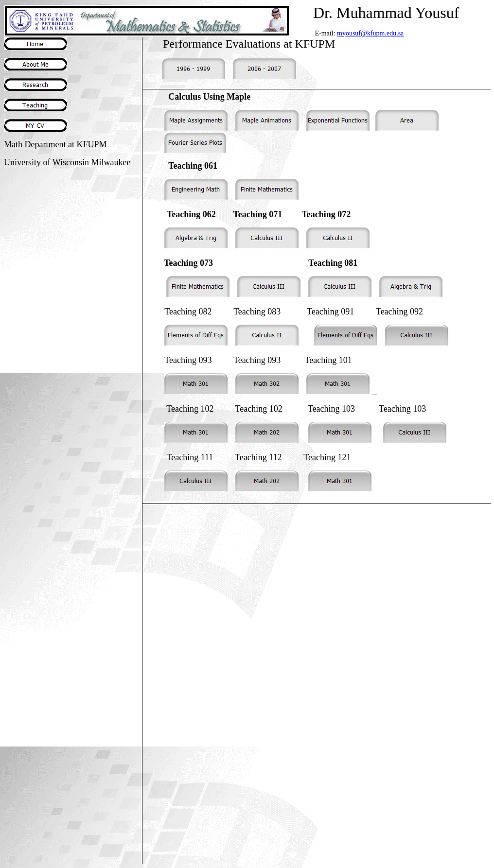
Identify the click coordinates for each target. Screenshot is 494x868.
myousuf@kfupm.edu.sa (370, 33)
